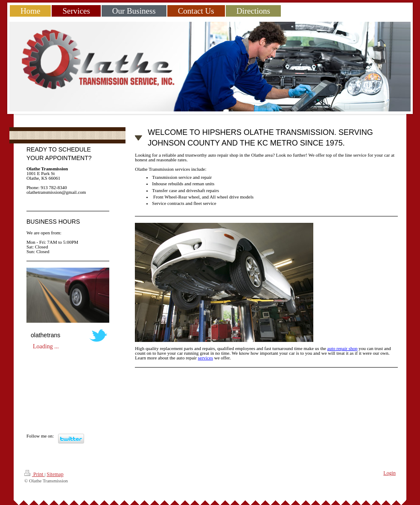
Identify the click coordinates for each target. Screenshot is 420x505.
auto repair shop (343, 348)
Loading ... (46, 346)
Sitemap (55, 474)
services (206, 358)
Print (34, 474)
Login (389, 473)
